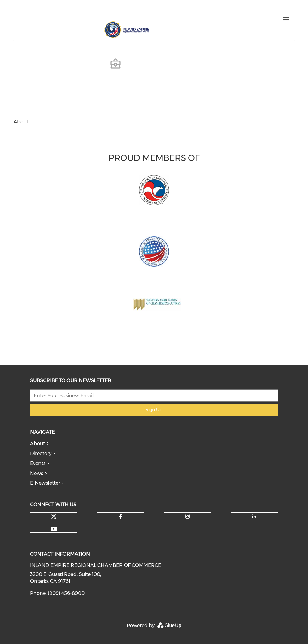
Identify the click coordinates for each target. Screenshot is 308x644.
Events (38, 463)
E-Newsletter (45, 483)
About (37, 444)
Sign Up (154, 410)
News (37, 473)
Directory (41, 453)
